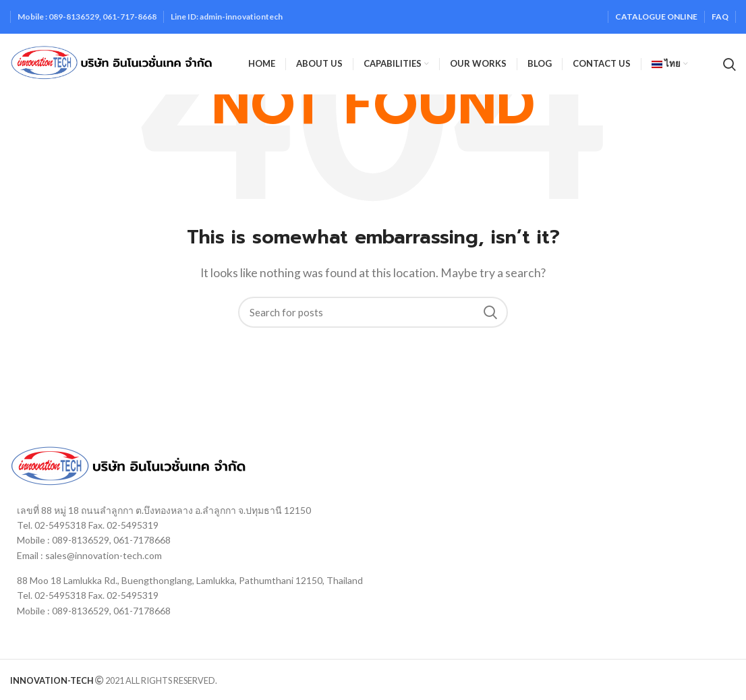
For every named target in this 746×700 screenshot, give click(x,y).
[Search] (373, 312)
